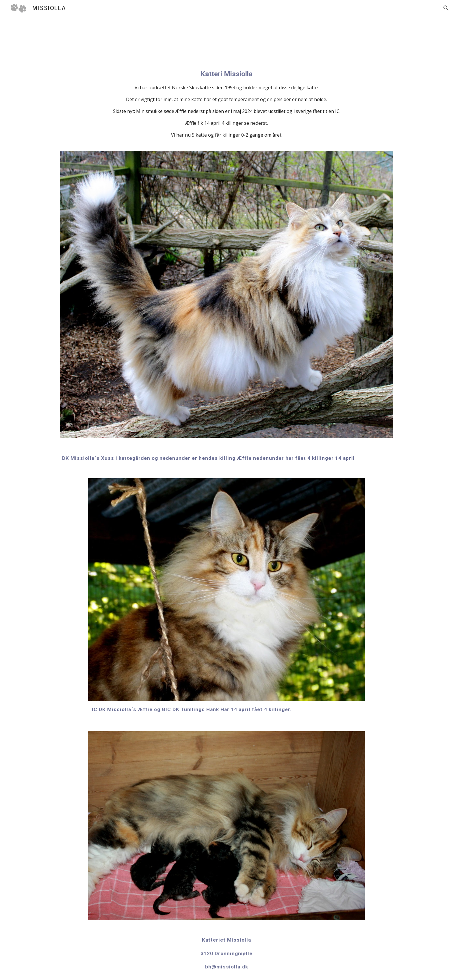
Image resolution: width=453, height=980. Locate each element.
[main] (226, 104)
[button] (446, 8)
